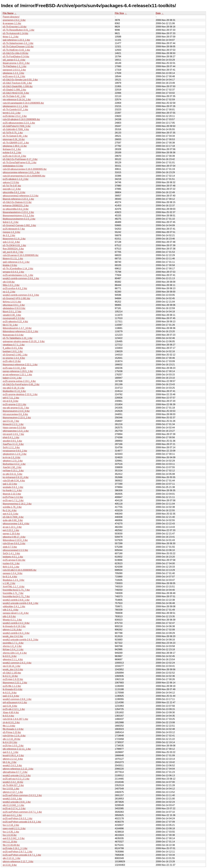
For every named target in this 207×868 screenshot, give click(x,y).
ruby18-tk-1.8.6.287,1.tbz (15, 719)
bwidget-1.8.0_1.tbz (13, 351)
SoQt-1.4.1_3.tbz (11, 553)
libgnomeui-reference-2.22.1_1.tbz (20, 365)
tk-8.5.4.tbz (8, 716)
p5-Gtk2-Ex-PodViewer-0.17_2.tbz (20, 159)
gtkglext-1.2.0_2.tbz (13, 461)
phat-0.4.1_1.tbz (11, 437)
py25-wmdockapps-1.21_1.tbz (18, 275)
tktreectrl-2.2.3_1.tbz (13, 424)
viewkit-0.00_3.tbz (12, 315)
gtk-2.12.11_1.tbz (12, 858)
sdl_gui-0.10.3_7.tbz (13, 252)
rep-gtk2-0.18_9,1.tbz (14, 388)
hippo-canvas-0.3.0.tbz (14, 428)
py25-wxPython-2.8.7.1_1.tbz (17, 852)
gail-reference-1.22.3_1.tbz (16, 40)
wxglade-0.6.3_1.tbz (13, 487)
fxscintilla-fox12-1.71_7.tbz (16, 590)
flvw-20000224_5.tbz (13, 249)
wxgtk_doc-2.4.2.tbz (13, 636)
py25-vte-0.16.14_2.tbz (14, 156)
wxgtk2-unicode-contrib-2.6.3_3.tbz (20, 640)
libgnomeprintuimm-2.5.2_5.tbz (18, 216)
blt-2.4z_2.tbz (10, 762)
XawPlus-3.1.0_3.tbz (13, 444)
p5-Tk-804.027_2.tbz (13, 785)
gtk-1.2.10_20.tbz (12, 739)
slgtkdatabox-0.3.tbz (13, 166)
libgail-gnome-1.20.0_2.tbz (16, 63)
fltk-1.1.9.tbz (9, 726)
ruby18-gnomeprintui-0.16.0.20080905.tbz (24, 176)
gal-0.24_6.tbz (10, 706)
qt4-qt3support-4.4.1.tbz (15, 702)
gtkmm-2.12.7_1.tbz (13, 792)
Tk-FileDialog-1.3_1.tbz (14, 66)
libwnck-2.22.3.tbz (12, 494)
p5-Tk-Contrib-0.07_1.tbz (15, 110)
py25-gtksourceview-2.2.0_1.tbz (19, 123)
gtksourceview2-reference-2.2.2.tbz (21, 196)
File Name (8, 13)
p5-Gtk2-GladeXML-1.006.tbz (18, 86)
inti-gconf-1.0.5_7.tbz (13, 434)
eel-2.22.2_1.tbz (11, 530)
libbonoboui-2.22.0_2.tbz (15, 540)
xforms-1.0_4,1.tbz (12, 646)
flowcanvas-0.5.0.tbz (13, 335)
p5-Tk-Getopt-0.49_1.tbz (15, 136)
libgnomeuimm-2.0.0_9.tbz (16, 411)
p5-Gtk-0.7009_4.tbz (13, 517)
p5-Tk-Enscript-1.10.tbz (15, 27)
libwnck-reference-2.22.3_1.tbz (18, 199)
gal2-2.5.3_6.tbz (11, 696)
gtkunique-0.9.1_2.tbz (14, 305)
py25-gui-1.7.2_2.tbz (13, 500)
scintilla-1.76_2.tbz (12, 507)
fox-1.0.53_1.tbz (11, 789)
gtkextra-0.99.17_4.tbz (14, 537)
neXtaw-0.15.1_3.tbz (13, 471)
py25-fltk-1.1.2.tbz (12, 686)
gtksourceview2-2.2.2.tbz (15, 550)
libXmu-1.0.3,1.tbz (12, 302)
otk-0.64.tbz (9, 282)
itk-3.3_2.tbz (9, 235)
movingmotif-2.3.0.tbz (14, 318)
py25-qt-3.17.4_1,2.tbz (14, 808)
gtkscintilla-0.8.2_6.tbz (14, 192)
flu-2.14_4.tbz (10, 510)
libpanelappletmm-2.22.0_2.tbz (18, 212)
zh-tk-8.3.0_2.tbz (11, 722)
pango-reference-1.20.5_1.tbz (18, 371)
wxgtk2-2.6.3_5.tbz (12, 765)
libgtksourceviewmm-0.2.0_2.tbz (19, 219)
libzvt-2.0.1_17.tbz (12, 312)
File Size (119, 13)
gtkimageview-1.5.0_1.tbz (16, 431)
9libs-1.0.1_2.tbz (11, 285)
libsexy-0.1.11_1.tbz (13, 259)
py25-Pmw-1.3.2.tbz (13, 497)
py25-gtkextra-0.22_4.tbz (15, 322)
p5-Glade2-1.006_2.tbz (14, 90)
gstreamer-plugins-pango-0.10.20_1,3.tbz (24, 341)
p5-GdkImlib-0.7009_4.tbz (16, 129)
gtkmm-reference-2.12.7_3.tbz (18, 861)
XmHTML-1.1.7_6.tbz (14, 587)
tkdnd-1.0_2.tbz (11, 222)
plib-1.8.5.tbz (9, 616)
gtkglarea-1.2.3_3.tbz (13, 73)
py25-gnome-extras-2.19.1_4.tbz (19, 381)
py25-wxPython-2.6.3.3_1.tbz (17, 818)
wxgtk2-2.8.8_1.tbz (12, 799)
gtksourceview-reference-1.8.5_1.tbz (21, 172)
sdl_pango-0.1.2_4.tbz (14, 60)
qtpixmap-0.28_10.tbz (14, 139)
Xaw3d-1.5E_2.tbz (12, 467)
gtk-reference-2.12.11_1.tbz (17, 749)
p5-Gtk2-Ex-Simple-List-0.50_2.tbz (20, 80)
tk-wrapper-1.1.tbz (12, 23)
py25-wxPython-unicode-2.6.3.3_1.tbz (22, 822)
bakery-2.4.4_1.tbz (12, 378)
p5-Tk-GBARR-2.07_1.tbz (16, 143)
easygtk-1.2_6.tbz (12, 189)
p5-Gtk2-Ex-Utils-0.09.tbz (16, 53)
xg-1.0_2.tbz (9, 292)
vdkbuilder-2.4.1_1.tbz (14, 606)
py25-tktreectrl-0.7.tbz (14, 229)
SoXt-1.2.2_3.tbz (11, 447)
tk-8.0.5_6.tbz (10, 656)
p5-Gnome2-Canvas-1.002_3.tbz (19, 225)
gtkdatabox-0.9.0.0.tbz (14, 308)
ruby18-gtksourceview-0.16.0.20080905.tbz (25, 169)
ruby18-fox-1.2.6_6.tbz (14, 736)
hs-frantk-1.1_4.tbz (12, 490)
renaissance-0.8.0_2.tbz (15, 451)
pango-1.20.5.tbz (11, 534)
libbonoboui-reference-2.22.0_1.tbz (20, 331)
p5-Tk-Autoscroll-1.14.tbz (15, 33)
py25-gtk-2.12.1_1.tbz (14, 709)
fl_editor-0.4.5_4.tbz (13, 348)
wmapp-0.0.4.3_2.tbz (13, 272)
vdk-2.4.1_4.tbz (10, 610)
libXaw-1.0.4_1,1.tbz (13, 649)
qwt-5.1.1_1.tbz (10, 752)
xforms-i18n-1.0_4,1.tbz (15, 653)
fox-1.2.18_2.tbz (11, 825)
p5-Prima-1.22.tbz (12, 732)
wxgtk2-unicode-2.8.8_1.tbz (17, 802)
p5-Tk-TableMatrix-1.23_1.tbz (18, 338)
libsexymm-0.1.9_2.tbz (14, 239)
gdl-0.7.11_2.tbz (11, 398)
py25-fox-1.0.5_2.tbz (13, 746)
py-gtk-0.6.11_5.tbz (12, 474)
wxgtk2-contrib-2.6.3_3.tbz (16, 633)
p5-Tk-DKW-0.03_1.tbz (14, 245)
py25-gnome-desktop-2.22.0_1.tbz (20, 394)
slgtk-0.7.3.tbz (10, 547)
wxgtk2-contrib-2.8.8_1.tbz (16, 600)
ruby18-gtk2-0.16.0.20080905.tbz (20, 570)
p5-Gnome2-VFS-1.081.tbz (16, 298)
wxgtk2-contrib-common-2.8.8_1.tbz (21, 278)
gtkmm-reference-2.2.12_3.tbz (18, 769)
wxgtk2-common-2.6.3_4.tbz (17, 663)
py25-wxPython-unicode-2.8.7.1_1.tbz (22, 855)
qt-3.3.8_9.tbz (10, 865)
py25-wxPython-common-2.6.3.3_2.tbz (22, 795)
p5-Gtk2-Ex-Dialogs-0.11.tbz (17, 202)
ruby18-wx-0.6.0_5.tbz (14, 543)
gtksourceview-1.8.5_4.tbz (16, 524)
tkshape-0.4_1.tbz (12, 149)
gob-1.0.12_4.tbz (11, 242)
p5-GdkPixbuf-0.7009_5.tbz (17, 126)
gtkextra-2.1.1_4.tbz (13, 659)
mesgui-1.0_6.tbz (11, 232)
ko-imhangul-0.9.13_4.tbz (16, 477)
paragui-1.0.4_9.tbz (13, 573)
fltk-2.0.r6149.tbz (11, 845)
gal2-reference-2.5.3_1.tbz (16, 262)
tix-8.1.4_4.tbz (10, 577)
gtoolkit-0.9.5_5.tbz (12, 441)
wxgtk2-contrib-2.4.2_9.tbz (16, 623)
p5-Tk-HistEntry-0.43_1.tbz (16, 50)
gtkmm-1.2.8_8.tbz (12, 630)
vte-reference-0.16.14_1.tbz (17, 100)
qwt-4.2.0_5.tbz (10, 514)
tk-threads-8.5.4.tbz (13, 689)
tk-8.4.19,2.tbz (10, 742)
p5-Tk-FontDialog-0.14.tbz (16, 57)
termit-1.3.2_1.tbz (12, 113)
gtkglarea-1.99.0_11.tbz (15, 146)
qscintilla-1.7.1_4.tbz (13, 643)
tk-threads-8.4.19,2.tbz (14, 626)
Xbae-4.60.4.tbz (11, 712)
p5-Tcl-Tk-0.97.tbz (12, 186)
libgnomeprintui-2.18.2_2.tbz (17, 504)
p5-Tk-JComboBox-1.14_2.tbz (18, 269)
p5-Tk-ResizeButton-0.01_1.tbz (18, 30)
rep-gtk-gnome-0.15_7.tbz (16, 408)
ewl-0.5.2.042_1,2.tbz (14, 838)
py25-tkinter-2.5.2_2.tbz (15, 116)
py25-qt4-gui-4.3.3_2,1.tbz (16, 779)
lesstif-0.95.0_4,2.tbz (13, 755)
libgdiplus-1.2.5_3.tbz (13, 580)
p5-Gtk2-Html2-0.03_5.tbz (16, 93)
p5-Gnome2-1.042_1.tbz (15, 355)
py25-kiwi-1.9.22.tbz (13, 679)
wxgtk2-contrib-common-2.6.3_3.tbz (21, 295)
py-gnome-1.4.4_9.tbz (14, 358)
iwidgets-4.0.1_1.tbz (13, 557)
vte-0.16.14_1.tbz (12, 666)
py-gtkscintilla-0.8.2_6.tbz (16, 209)
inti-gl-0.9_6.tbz (10, 401)
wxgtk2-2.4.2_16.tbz (13, 782)
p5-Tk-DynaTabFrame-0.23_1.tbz (20, 163)
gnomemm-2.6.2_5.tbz (14, 20)
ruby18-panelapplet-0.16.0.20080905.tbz (23, 103)
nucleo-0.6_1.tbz (11, 563)
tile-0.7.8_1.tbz (10, 325)
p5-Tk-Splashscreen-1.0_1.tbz (18, 43)
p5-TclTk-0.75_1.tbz (13, 133)
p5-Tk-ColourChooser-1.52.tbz (18, 47)
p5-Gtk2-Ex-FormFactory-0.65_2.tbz (21, 384)
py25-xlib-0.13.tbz (12, 361)
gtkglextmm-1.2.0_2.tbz (15, 454)
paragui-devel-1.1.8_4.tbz (16, 613)
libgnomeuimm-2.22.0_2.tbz (17, 418)
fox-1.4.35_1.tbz (11, 832)
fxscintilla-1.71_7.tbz (13, 593)
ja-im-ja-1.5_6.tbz (12, 457)
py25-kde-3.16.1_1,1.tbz (15, 848)
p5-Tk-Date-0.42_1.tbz (14, 96)
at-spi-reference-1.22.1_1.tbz (17, 375)
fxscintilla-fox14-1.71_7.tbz (16, 596)
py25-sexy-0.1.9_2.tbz (14, 76)
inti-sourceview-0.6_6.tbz (15, 414)
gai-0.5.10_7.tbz (11, 421)
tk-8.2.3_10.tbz (10, 676)
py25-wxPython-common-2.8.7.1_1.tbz (22, 812)
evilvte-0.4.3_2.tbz (12, 153)
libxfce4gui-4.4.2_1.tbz (14, 464)
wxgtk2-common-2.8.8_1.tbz (17, 699)
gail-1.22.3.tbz (10, 484)
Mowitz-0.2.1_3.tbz (12, 620)
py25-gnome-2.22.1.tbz (14, 404)
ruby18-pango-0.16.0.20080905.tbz (21, 255)
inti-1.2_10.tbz (10, 842)
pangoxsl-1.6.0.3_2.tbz (14, 70)
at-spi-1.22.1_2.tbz (12, 527)
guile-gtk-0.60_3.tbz (13, 520)
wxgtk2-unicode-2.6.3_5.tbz (17, 775)
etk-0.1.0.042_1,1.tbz (13, 805)
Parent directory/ (11, 17)
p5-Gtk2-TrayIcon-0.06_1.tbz (17, 83)
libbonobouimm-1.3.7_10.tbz (17, 328)
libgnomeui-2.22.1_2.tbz (15, 683)
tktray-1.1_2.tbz (11, 37)
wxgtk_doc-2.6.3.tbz (13, 669)
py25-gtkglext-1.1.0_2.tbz (16, 179)
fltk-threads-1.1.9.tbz (13, 729)
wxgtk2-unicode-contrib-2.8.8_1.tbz (20, 603)
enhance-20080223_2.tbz (16, 206)
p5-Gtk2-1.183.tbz (12, 673)
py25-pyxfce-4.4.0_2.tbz (15, 288)
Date (158, 13)
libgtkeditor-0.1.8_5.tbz (14, 391)
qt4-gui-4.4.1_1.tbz (12, 815)
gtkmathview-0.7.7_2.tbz (15, 772)
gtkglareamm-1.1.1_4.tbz (15, 106)
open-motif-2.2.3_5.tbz (14, 828)
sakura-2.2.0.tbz (11, 182)
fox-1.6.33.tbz (10, 835)
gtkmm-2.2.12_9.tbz (13, 759)
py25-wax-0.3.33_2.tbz (14, 368)
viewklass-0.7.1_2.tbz (14, 345)
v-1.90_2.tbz (9, 583)
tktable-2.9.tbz (10, 265)
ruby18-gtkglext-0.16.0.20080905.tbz (21, 119)
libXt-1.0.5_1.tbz (11, 567)
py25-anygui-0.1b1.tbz (14, 560)
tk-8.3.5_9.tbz (10, 693)
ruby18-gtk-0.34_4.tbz (14, 481)
